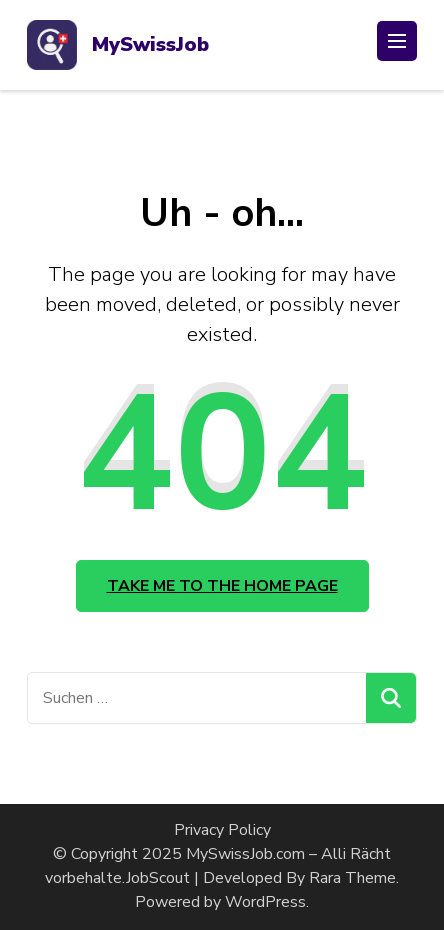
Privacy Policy (222, 830)
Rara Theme (352, 878)
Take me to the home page (222, 586)
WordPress (265, 902)
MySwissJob (150, 44)
